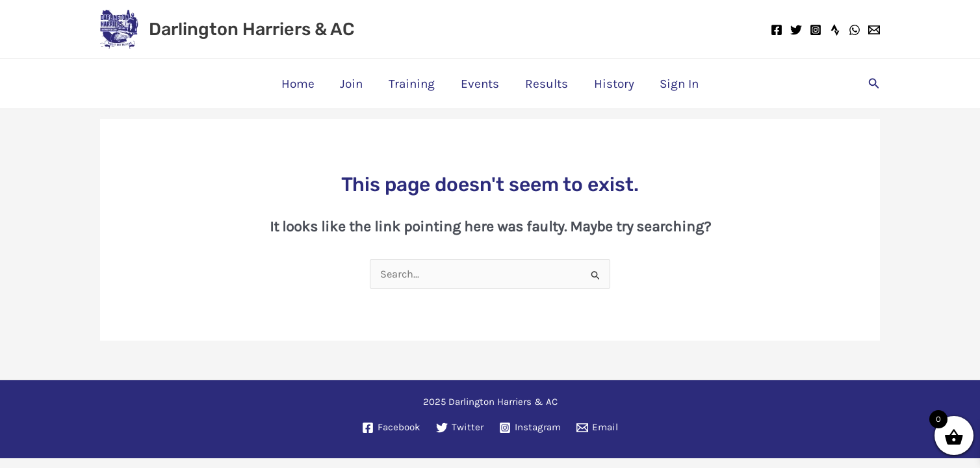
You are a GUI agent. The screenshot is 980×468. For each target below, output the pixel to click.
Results (545, 84)
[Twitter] (796, 30)
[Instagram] (816, 30)
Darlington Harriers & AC (251, 29)
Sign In (676, 84)
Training (413, 84)
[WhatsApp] (855, 30)
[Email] (874, 30)
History (612, 84)
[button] (874, 84)
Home (301, 84)
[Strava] (835, 30)
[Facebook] (777, 30)
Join (354, 84)
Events (480, 84)
